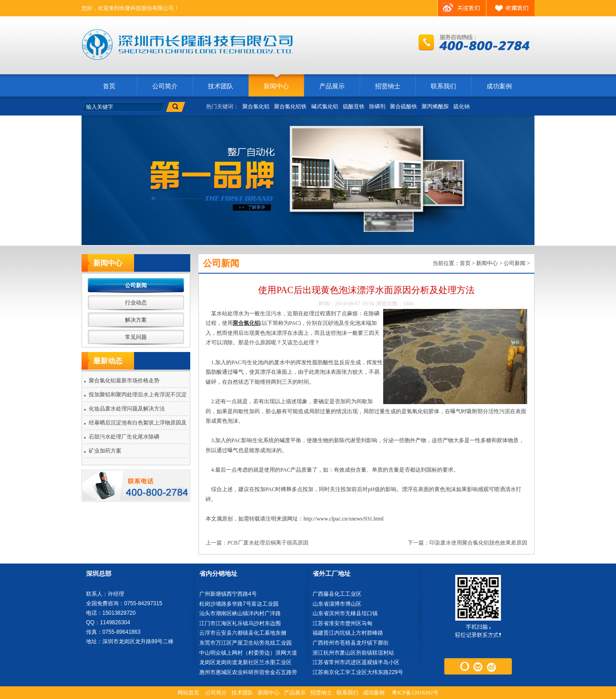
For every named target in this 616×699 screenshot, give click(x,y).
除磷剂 (377, 106)
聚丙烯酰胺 (435, 106)
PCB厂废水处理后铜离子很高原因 (268, 543)
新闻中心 (276, 86)
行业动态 (136, 303)
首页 (109, 86)
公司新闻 (136, 285)
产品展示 (332, 86)
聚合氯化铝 (256, 106)
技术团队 (221, 86)
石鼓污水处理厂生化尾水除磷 (124, 437)
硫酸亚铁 (354, 106)
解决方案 (136, 320)
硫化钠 (462, 106)
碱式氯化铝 (325, 106)
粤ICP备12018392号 (415, 693)
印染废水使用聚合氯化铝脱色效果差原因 (478, 543)
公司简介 (165, 86)
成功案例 (499, 86)
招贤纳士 (388, 86)
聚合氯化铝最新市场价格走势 (124, 381)
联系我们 (443, 86)
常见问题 (136, 337)
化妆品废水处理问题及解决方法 (127, 409)
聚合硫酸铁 (404, 106)
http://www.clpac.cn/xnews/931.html (344, 519)
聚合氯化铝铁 (290, 106)
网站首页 (188, 693)
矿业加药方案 (105, 451)
